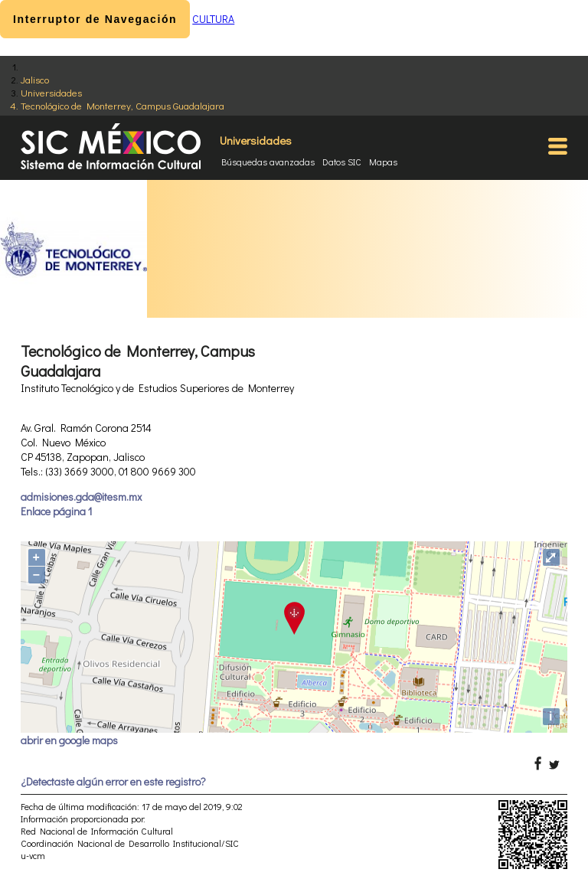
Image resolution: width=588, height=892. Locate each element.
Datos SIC (342, 162)
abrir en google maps (69, 740)
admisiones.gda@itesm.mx (81, 497)
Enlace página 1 (56, 511)
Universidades (51, 92)
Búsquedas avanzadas (268, 162)
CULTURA (213, 19)
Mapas (383, 162)
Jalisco (35, 79)
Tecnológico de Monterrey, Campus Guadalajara (122, 105)
